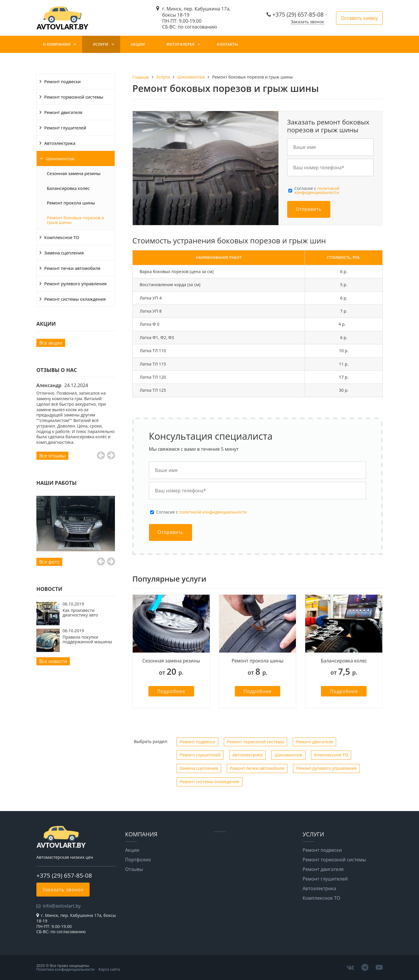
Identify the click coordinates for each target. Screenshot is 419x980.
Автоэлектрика (60, 143)
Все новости (53, 661)
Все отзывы (52, 456)
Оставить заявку (359, 18)
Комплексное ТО (62, 237)
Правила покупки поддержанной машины (87, 639)
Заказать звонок (307, 22)
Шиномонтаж (60, 158)
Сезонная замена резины (74, 173)
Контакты (227, 44)
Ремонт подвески (62, 81)
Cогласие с (317, 191)
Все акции (51, 343)
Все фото (49, 562)
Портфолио (138, 860)
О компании (57, 44)
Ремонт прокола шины (71, 203)
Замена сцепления (64, 253)
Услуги (101, 44)
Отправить (309, 209)
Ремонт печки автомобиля (72, 268)
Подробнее (171, 691)
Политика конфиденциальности (65, 969)
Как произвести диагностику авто (80, 613)
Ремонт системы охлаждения (75, 299)
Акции (138, 44)
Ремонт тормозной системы (74, 97)
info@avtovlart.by (62, 906)
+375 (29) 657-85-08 (299, 14)
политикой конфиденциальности (317, 190)
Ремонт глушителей (65, 128)
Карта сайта (109, 969)
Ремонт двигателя (63, 112)
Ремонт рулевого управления (75, 284)
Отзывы (134, 869)
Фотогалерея (180, 44)
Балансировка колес (68, 188)
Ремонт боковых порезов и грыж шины (76, 220)
